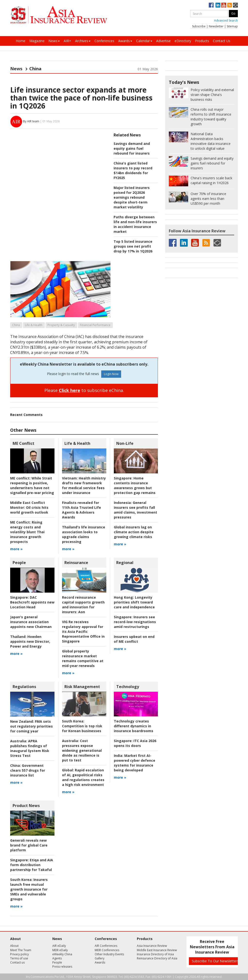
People (19, 563)
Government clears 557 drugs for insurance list (28, 770)
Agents (57, 958)
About (14, 946)
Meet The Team (21, 950)
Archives (83, 41)
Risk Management (82, 687)
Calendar (144, 41)
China (16, 325)
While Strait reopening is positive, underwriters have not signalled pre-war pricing (32, 485)
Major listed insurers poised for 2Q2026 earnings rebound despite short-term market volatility (132, 197)
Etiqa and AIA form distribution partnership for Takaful (32, 865)
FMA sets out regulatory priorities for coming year (31, 726)
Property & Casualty (61, 325)
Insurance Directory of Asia (155, 954)
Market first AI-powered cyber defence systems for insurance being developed (135, 763)
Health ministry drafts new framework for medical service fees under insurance (84, 485)
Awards (125, 41)
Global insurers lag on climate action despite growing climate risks (134, 532)
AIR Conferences (106, 946)
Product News (26, 806)
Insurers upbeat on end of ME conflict (134, 639)
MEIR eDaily (60, 950)
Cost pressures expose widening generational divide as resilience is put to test (82, 750)
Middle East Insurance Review (157, 950)
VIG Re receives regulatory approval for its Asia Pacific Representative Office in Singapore (83, 631)
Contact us (17, 962)
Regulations (24, 687)
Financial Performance (95, 325)
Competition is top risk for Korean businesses (82, 726)
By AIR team (31, 121)
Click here (70, 390)
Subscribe (199, 26)
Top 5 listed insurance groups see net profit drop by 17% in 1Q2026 (133, 246)
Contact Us (222, 41)
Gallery (100, 958)
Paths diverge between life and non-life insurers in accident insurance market (135, 224)
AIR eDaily (59, 946)
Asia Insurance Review (152, 946)
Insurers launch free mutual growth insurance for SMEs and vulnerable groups (29, 889)
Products (202, 41)
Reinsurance (76, 563)
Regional (125, 563)
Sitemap (232, 26)
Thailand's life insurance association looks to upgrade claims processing (84, 534)
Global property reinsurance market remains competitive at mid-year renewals (83, 658)
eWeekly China (62, 954)
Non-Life (125, 443)
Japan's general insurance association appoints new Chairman (31, 622)
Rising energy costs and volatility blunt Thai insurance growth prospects (27, 532)
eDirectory (183, 41)
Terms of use (19, 958)
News (54, 41)
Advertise (163, 41)
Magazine (37, 41)
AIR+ (67, 41)
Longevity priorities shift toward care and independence (134, 602)
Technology (128, 687)
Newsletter (216, 26)
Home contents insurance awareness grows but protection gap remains (135, 485)
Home (21, 41)
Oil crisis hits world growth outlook (29, 507)
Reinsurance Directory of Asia (157, 958)
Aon (83, 605)
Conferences (104, 41)
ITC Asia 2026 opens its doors (135, 743)
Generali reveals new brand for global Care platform (29, 845)
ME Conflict (23, 443)
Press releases (62, 967)
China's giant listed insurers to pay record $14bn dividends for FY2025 (133, 170)
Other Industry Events (109, 954)
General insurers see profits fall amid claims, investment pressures (136, 510)
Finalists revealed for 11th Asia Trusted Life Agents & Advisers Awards (81, 510)
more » (16, 549)
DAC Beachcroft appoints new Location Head (32, 602)
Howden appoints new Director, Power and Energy (30, 641)
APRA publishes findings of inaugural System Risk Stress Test (30, 748)
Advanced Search (226, 20)
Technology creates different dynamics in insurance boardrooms (134, 726)
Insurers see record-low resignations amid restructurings (135, 622)
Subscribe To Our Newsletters (215, 961)
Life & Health (34, 325)
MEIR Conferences (107, 950)
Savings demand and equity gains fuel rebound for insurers (132, 148)
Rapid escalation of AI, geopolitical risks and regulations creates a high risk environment (83, 777)
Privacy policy (19, 954)
